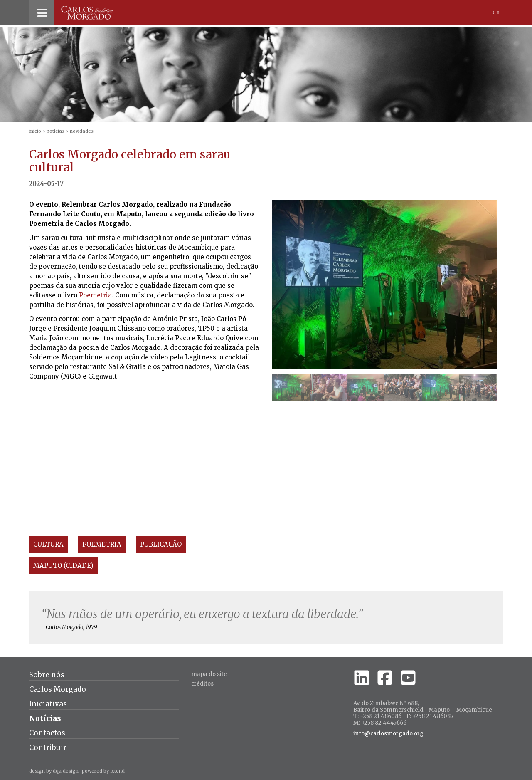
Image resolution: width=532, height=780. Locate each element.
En (496, 12)
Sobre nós (47, 675)
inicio (35, 131)
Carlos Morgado (58, 689)
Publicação (161, 544)
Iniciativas (48, 704)
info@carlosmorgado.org (388, 734)
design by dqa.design (54, 771)
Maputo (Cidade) (63, 566)
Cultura (48, 544)
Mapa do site (209, 674)
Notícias (55, 131)
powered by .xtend (103, 771)
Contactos (47, 733)
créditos (202, 684)
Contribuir (48, 748)
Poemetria (95, 295)
